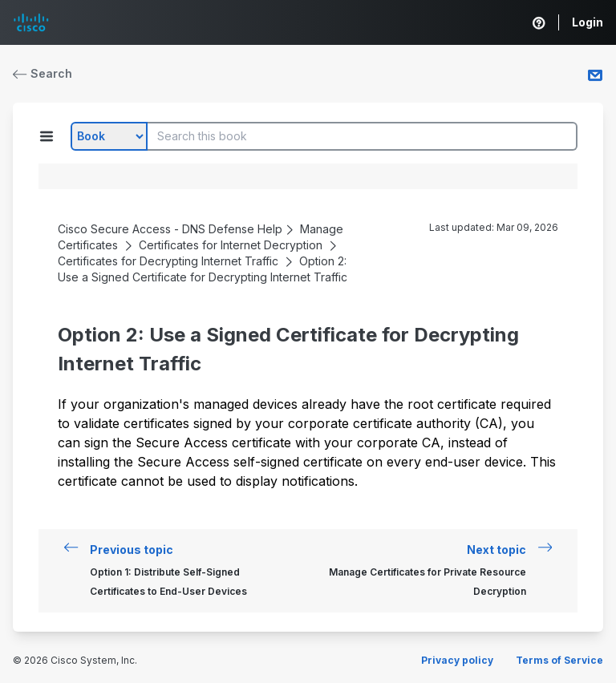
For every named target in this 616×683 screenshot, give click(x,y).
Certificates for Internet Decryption (231, 245)
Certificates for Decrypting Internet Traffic (168, 261)
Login (588, 22)
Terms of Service (559, 660)
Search (43, 73)
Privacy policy (457, 660)
